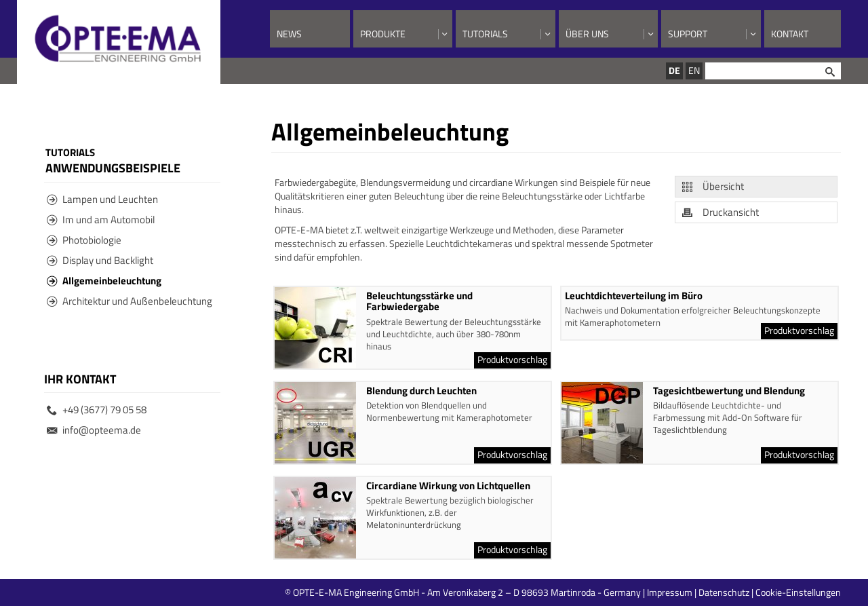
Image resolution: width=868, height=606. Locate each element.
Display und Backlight (100, 260)
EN (694, 70)
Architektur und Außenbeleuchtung (130, 301)
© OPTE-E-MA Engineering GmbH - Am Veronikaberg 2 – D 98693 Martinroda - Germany (517, 592)
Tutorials (485, 34)
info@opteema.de (94, 430)
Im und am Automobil (101, 220)
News (289, 34)
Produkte (383, 34)
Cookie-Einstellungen (798, 592)
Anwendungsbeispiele (113, 168)
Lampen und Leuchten (102, 199)
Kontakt (790, 34)
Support (688, 34)
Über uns (587, 34)
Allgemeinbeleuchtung (104, 281)
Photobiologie (84, 240)
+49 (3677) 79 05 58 (97, 410)
